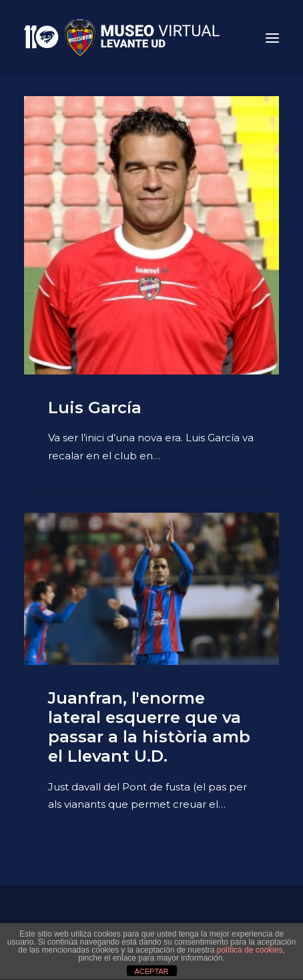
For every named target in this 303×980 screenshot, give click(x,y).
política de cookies (250, 950)
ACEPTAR (151, 971)
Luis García (95, 408)
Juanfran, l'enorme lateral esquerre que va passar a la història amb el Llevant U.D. (149, 727)
